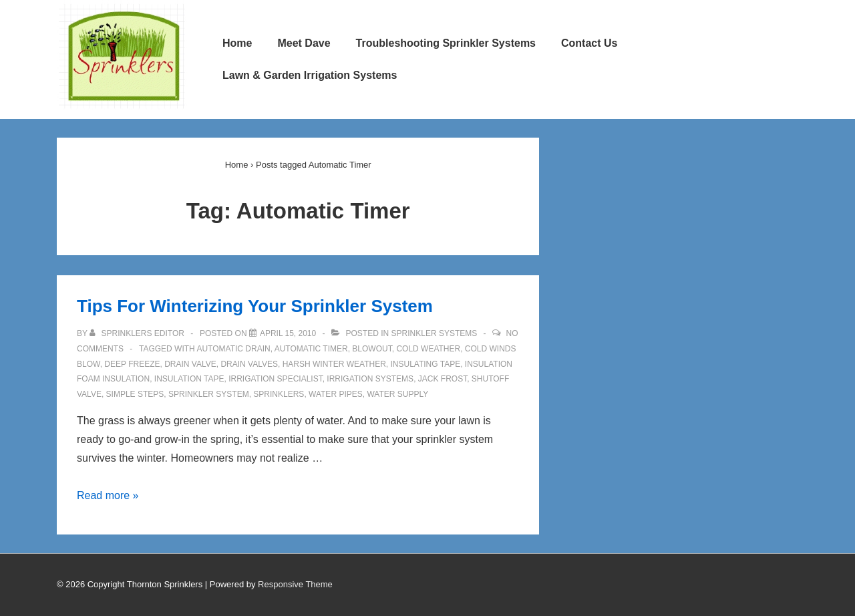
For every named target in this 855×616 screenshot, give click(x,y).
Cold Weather (428, 349)
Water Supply (397, 394)
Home (237, 43)
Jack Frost (443, 379)
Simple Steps (135, 394)
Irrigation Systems (370, 379)
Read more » (108, 495)
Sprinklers (279, 394)
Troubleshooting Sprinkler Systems (446, 43)
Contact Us (589, 43)
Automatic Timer (311, 349)
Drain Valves (249, 364)
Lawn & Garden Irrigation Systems (310, 75)
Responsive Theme (295, 584)
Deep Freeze (132, 364)
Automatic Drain (233, 349)
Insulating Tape (425, 364)
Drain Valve (190, 364)
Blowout (372, 349)
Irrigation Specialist (275, 379)
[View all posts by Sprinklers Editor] (138, 333)
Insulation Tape (189, 379)
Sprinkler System (209, 394)
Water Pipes (336, 394)
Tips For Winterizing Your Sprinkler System (255, 306)
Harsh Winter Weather (334, 364)
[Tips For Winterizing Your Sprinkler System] (288, 333)
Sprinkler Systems (435, 333)
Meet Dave (304, 43)
